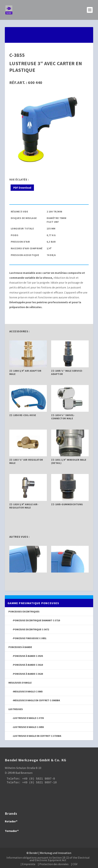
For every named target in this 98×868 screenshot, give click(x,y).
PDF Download (22, 188)
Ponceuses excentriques (24, 612)
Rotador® (11, 821)
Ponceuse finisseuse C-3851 (30, 638)
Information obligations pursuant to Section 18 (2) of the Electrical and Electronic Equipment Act (48, 859)
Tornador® (12, 831)
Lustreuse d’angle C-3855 (28, 727)
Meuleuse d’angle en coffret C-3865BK (37, 700)
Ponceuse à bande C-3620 (28, 674)
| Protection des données (53, 864)
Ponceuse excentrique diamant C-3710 (37, 620)
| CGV (74, 864)
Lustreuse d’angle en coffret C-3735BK (37, 736)
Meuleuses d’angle (20, 683)
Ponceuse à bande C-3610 (28, 665)
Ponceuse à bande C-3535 (28, 656)
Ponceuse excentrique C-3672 (31, 629)
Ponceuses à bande (20, 647)
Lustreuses (16, 709)
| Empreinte (28, 864)
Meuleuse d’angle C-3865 (28, 691)
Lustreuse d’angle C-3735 (28, 718)
